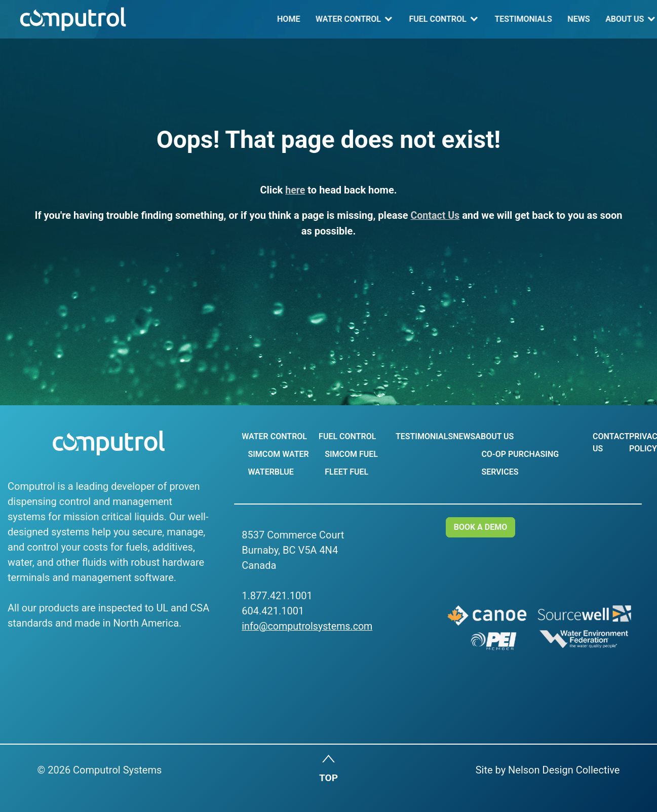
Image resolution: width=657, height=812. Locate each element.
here (295, 190)
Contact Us (567, 19)
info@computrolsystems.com (308, 626)
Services (498, 472)
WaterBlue (270, 472)
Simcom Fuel (350, 454)
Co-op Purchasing (518, 454)
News (450, 19)
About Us (495, 19)
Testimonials (394, 19)
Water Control (219, 19)
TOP (328, 779)
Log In (624, 19)
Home (159, 19)
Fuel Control (309, 19)
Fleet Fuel (345, 472)
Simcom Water (278, 454)
